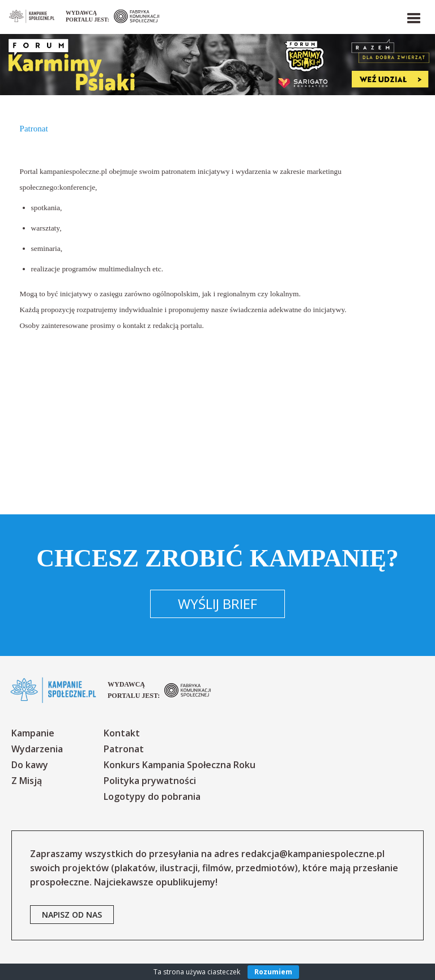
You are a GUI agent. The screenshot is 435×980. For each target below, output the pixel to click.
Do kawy (30, 765)
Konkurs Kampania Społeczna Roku (180, 765)
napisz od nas (72, 915)
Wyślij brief (217, 604)
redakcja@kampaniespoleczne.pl (313, 854)
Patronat (124, 749)
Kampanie (33, 733)
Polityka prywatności (150, 781)
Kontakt (122, 733)
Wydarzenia (37, 749)
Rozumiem (273, 972)
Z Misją (27, 781)
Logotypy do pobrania (152, 796)
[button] (413, 16)
